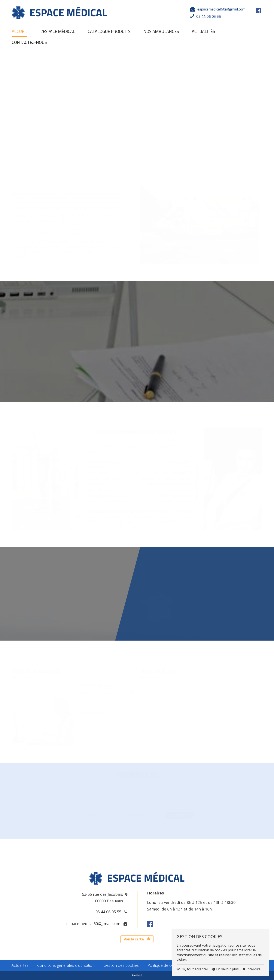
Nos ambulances (161, 31)
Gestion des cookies (121, 965)
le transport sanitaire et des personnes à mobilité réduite (62, 247)
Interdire (252, 969)
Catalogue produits (109, 31)
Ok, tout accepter (192, 969)
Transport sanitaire (197, 611)
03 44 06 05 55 (108, 912)
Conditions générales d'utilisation (66, 965)
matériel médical (88, 198)
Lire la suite (94, 713)
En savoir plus (226, 969)
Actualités (203, 31)
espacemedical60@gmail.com (221, 9)
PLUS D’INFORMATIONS (35, 618)
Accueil (20, 31)
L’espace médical (58, 31)
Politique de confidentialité (171, 965)
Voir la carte (137, 939)
